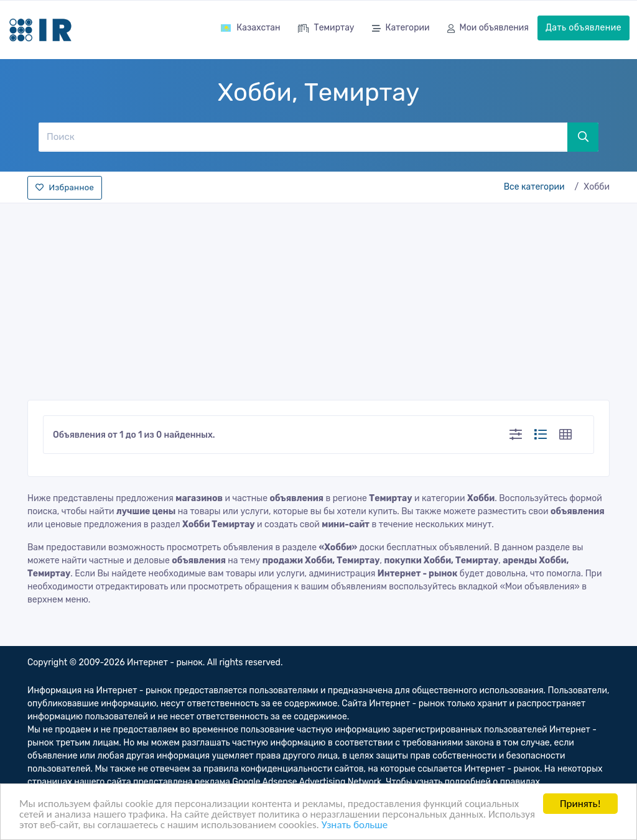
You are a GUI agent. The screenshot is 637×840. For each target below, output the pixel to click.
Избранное (65, 187)
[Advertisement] (318, 298)
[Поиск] (303, 137)
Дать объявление (584, 28)
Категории (401, 29)
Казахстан (250, 28)
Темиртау (326, 29)
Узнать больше (355, 825)
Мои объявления (488, 29)
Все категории (534, 187)
